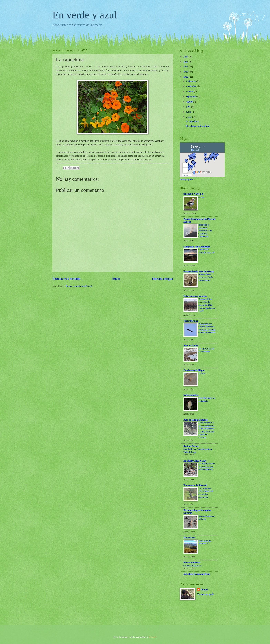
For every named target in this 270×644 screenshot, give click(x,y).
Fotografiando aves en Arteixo (199, 271)
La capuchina (192, 121)
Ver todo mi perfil (205, 594)
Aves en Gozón (191, 346)
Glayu (201, 197)
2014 (186, 67)
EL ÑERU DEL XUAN (195, 461)
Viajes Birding (191, 321)
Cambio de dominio (192, 565)
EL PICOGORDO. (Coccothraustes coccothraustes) (207, 467)
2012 (186, 77)
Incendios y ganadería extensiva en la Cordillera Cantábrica (205, 231)
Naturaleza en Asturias (195, 296)
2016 (186, 57)
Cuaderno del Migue (194, 370)
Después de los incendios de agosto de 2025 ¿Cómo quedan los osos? (207, 305)
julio (189, 107)
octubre (190, 91)
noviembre (192, 86)
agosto (190, 102)
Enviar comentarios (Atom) (79, 286)
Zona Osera (189, 538)
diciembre (191, 81)
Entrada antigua (162, 279)
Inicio (116, 279)
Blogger (153, 637)
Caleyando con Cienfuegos (197, 247)
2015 (186, 62)
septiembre (192, 96)
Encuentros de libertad (195, 485)
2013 (186, 72)
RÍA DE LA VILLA (193, 194)
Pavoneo (202, 373)
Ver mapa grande (186, 179)
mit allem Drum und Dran (197, 574)
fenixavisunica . (191, 395)
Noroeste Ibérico (192, 562)
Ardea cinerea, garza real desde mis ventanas (206, 277)
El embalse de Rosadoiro (198, 126)
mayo (189, 117)
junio (189, 112)
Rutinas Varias (191, 446)
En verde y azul (85, 15)
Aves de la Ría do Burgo (196, 420)
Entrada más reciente (66, 279)
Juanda (204, 590)
